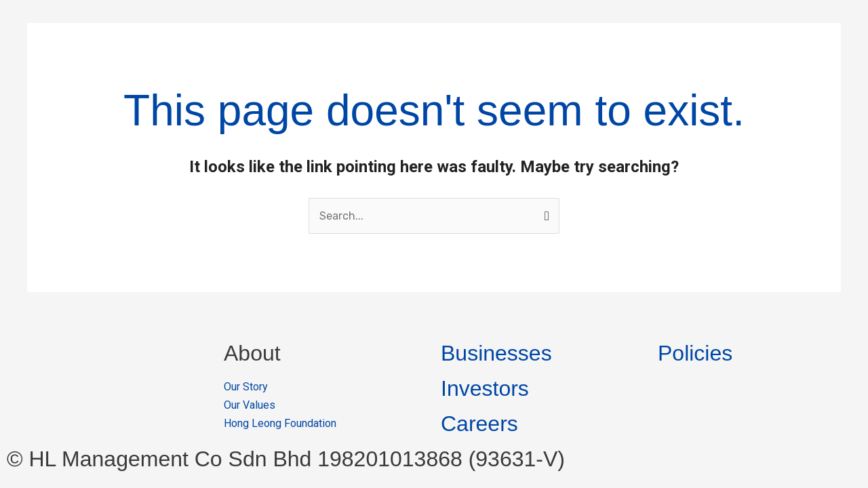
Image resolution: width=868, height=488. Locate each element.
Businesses (496, 353)
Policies (695, 353)
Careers (479, 424)
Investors (485, 388)
